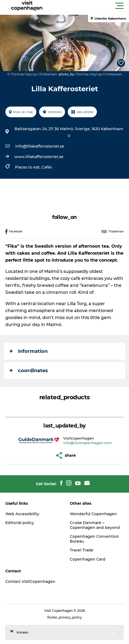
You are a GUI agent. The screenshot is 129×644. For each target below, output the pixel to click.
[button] (89, 6)
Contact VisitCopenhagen (30, 581)
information (29, 351)
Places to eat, (28, 167)
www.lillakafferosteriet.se (39, 157)
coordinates (29, 371)
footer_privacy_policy (65, 617)
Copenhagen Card (88, 559)
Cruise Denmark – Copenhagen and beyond (95, 525)
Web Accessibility (22, 514)
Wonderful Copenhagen (93, 514)
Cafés (47, 167)
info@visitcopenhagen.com (88, 443)
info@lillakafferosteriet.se (40, 146)
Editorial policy (20, 523)
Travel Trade (82, 550)
